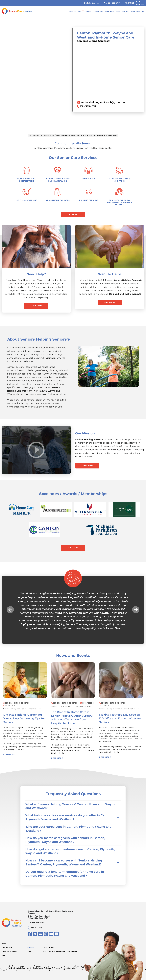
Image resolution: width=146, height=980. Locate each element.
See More (73, 214)
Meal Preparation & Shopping (120, 180)
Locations (110, 11)
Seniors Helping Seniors (14, 749)
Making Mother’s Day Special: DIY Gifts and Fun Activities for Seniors (120, 718)
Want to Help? (110, 274)
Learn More (36, 306)
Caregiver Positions (94, 11)
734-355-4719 (112, 3)
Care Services (75, 11)
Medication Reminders (58, 200)
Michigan (50, 135)
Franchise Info (138, 11)
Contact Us (73, 548)
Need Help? (36, 274)
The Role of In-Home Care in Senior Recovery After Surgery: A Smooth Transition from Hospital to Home (71, 748)
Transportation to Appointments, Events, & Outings (119, 202)
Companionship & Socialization (27, 180)
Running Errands (89, 200)
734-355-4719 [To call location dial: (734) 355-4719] (88, 106)
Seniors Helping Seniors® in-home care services (23, 709)
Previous (10, 610)
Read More (9, 754)
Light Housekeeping (27, 200)
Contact (126, 11)
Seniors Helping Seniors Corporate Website (60, 951)
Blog (118, 11)
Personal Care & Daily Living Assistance (58, 180)
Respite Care (89, 179)
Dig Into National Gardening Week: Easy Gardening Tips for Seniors (24, 718)
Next (136, 610)
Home (32, 135)
